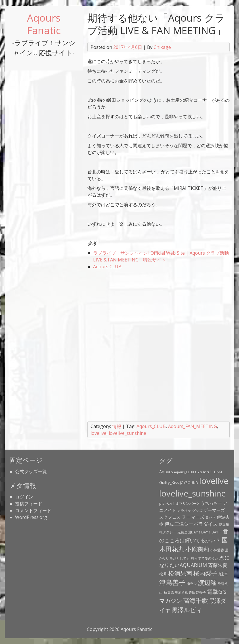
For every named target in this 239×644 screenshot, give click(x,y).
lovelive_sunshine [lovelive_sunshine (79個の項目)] (193, 493)
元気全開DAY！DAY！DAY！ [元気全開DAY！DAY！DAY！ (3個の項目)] (200, 532)
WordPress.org (31, 517)
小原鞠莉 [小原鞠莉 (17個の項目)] (197, 549)
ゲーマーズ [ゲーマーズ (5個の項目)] (214, 510)
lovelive (98, 433)
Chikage (162, 47)
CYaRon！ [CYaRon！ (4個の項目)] (204, 472)
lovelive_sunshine (127, 433)
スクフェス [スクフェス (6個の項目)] (170, 517)
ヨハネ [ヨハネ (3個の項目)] (211, 517)
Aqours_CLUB (151, 426)
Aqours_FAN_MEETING (192, 426)
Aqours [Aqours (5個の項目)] (166, 471)
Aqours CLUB (107, 267)
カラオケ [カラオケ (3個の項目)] (184, 511)
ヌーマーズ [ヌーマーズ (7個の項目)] (193, 517)
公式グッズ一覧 (31, 471)
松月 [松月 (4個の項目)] (163, 574)
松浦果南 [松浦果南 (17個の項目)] (180, 573)
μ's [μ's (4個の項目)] (162, 503)
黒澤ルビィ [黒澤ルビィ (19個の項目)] (187, 610)
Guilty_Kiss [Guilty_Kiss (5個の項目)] (169, 482)
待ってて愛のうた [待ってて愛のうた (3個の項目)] (205, 558)
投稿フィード (29, 504)
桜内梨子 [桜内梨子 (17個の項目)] (205, 573)
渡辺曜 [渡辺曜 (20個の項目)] (207, 582)
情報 (117, 426)
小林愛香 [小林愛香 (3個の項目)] (217, 550)
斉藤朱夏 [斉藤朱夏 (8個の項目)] (218, 565)
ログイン (24, 497)
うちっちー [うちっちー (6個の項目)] (211, 503)
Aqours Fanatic (44, 24)
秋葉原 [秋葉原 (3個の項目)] (169, 592)
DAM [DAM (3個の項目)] (218, 472)
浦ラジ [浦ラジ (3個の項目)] (192, 584)
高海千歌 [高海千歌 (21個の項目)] (196, 600)
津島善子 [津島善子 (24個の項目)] (172, 582)
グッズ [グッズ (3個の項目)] (197, 511)
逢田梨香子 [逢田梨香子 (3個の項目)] (197, 592)
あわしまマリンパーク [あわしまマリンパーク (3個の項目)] (183, 503)
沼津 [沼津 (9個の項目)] (223, 574)
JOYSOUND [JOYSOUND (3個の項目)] (189, 483)
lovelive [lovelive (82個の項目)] (214, 481)
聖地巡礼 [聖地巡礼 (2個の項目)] (181, 593)
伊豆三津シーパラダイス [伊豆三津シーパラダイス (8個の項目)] (191, 524)
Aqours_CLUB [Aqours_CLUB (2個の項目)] (184, 472)
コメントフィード (33, 510)
